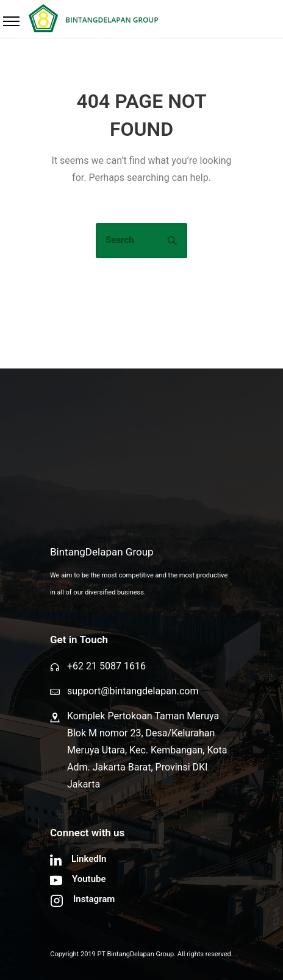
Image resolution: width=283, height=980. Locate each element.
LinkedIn (89, 859)
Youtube (89, 879)
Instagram (94, 899)
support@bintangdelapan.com (133, 691)
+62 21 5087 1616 (106, 666)
